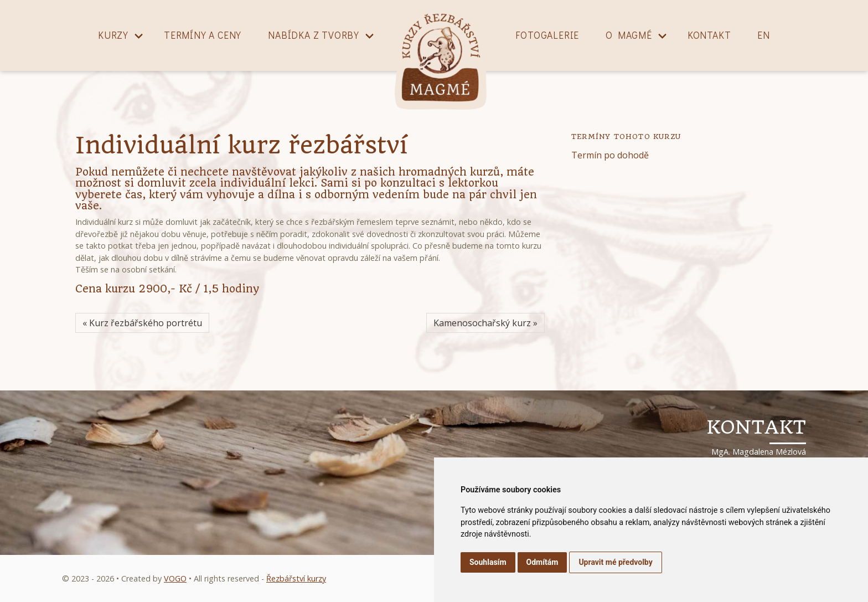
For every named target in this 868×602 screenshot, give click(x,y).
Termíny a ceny (203, 35)
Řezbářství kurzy (296, 578)
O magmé (629, 35)
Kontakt (709, 35)
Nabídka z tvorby (314, 35)
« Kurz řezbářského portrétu (142, 323)
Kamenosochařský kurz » (485, 323)
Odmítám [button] (542, 562)
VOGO (175, 578)
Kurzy (113, 35)
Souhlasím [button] (488, 562)
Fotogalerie (547, 35)
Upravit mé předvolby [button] (615, 562)
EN (764, 35)
